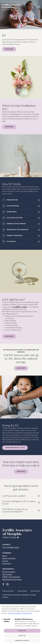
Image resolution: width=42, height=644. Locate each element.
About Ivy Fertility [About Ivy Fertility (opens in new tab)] (9, 559)
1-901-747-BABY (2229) (11, 548)
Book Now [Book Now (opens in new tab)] (9, 49)
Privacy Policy (22, 591)
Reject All (22, 636)
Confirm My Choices (22, 641)
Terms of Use (35, 591)
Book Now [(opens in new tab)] (9, 127)
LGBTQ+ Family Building (11, 577)
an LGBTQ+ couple (20, 307)
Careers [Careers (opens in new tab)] (5, 561)
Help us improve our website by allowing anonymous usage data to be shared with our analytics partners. (28, 622)
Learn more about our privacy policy (20, 613)
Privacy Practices (8, 591)
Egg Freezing (7, 575)
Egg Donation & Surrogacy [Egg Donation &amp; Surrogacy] (12, 580)
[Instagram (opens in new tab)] (7, 584)
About (4, 556)
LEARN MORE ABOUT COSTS (15, 448)
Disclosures (7, 564)
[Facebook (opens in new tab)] (3, 584)
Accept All (22, 631)
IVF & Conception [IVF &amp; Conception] (9, 572)
